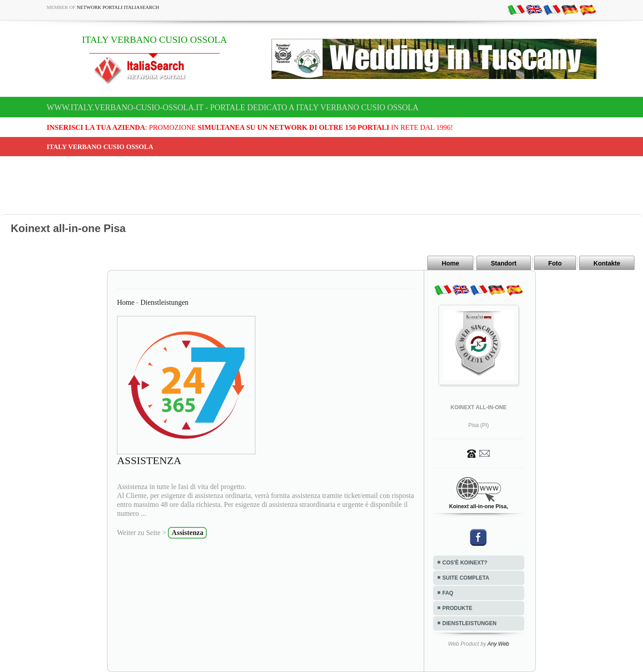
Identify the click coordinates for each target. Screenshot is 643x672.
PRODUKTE (457, 608)
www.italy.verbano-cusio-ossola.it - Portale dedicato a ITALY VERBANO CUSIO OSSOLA (233, 108)
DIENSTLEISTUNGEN (470, 623)
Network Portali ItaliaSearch (118, 7)
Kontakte (607, 263)
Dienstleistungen (164, 302)
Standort (504, 263)
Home (450, 263)
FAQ (448, 593)
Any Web (498, 644)
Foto (555, 263)
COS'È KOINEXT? (465, 563)
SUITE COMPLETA (466, 578)
